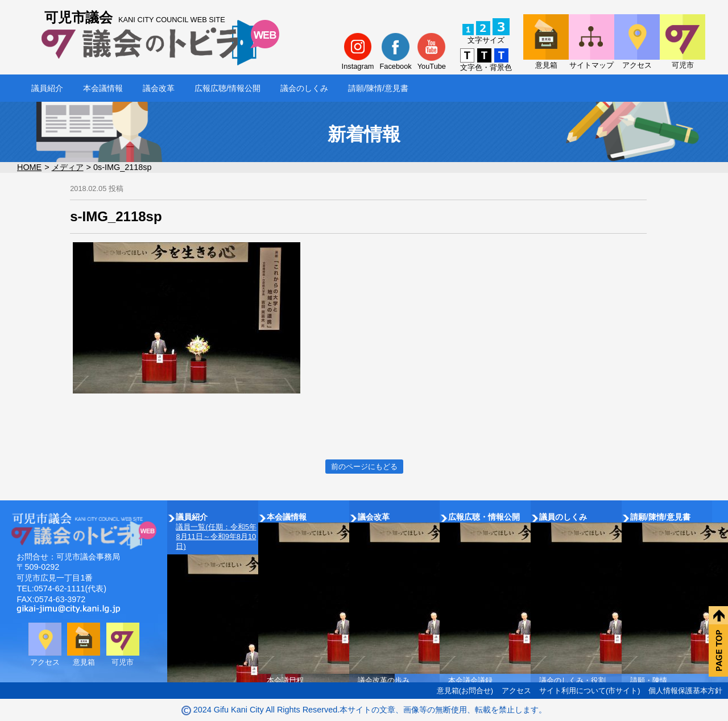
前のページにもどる (364, 467)
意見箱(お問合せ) (465, 691)
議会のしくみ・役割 (572, 680)
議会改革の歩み (384, 680)
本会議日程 (285, 680)
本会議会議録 (470, 680)
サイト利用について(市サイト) (590, 691)
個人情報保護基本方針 (685, 691)
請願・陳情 (649, 680)
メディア (68, 167)
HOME (29, 167)
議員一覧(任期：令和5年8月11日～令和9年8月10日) (216, 536)
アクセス (516, 691)
